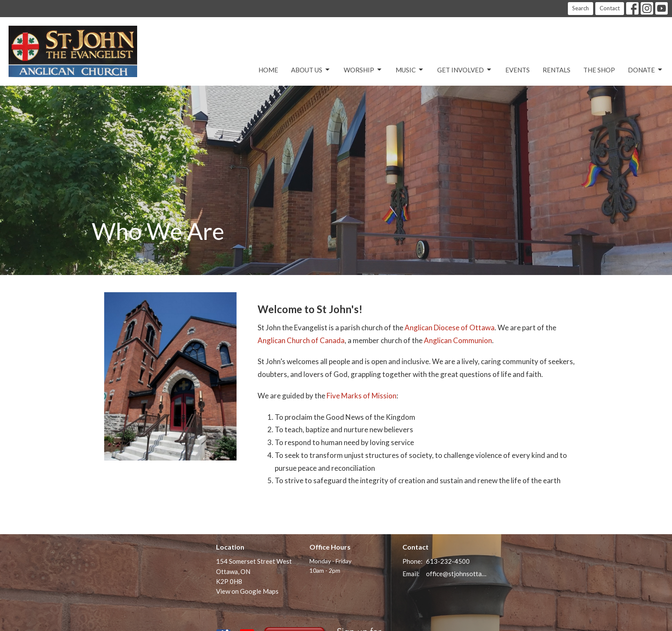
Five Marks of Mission (361, 396)
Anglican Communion (458, 340)
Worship (363, 70)
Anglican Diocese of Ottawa (450, 327)
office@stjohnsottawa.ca (457, 574)
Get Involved (465, 70)
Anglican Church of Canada (301, 340)
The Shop (599, 70)
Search (580, 8)
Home (268, 70)
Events (517, 70)
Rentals (556, 70)
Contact (610, 8)
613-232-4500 (448, 561)
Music (410, 70)
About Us (311, 70)
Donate (646, 70)
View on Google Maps (247, 591)
